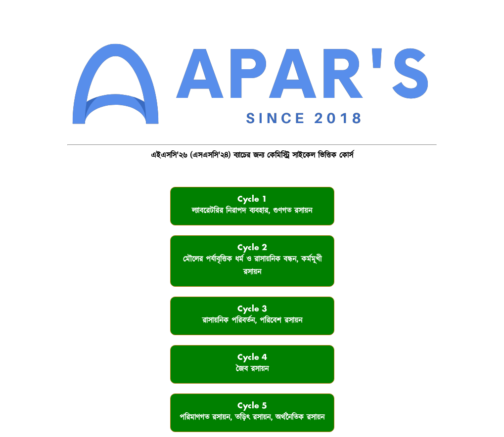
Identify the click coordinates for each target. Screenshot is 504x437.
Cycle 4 (252, 364)
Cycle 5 (252, 413)
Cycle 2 (252, 261)
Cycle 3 (252, 316)
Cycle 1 (252, 206)
